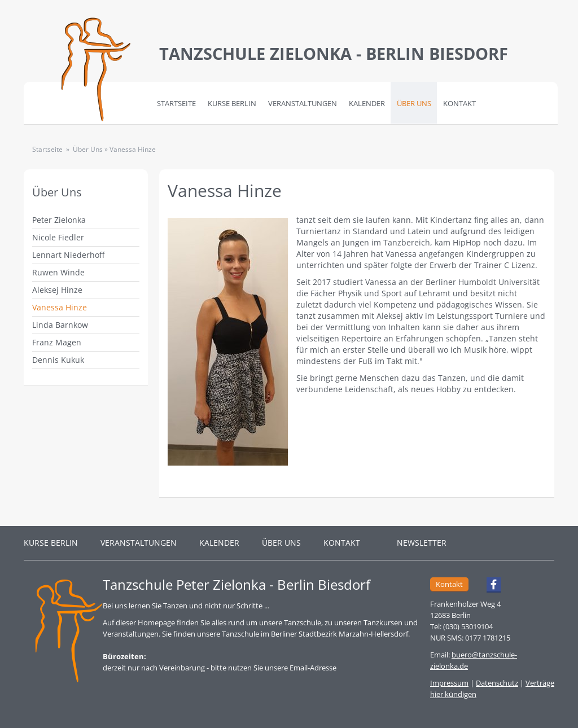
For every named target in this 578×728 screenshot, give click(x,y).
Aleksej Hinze (57, 290)
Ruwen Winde (58, 272)
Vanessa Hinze (60, 307)
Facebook (489, 587)
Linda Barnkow (60, 325)
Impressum (449, 683)
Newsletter (422, 543)
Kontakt (459, 103)
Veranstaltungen (303, 103)
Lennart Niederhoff (68, 255)
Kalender (367, 103)
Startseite (176, 103)
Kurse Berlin (232, 103)
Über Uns (414, 103)
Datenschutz (497, 683)
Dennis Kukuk (58, 360)
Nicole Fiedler (58, 237)
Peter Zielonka (59, 220)
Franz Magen (57, 342)
